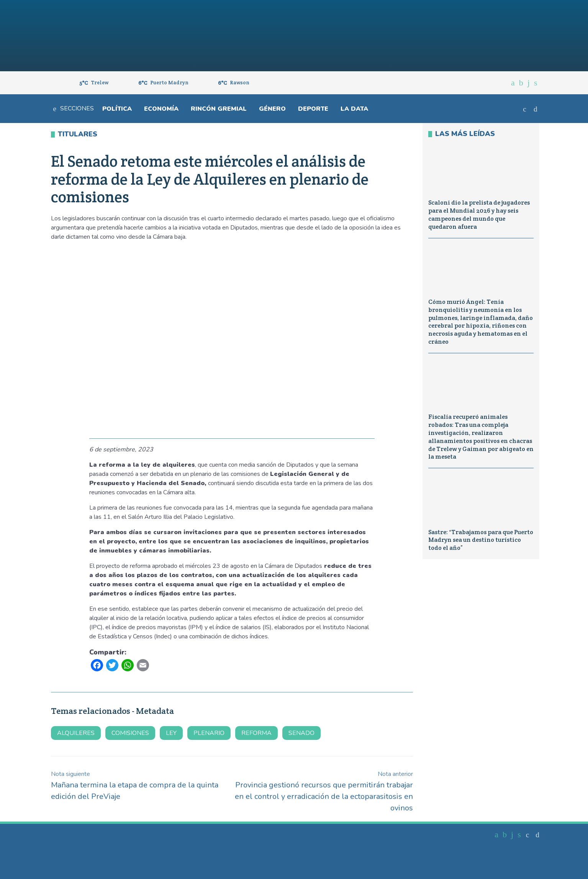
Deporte (313, 109)
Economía (161, 109)
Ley (171, 733)
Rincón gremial (219, 109)
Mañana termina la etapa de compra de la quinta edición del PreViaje (135, 786)
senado (301, 733)
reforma (256, 733)
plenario (209, 733)
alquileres (76, 733)
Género (272, 109)
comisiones (130, 733)
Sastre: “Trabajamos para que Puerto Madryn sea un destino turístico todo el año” (481, 540)
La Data (354, 109)
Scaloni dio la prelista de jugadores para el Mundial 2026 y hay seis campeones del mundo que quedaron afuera (479, 214)
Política (117, 109)
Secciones (74, 108)
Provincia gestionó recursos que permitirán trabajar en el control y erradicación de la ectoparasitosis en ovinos (324, 791)
